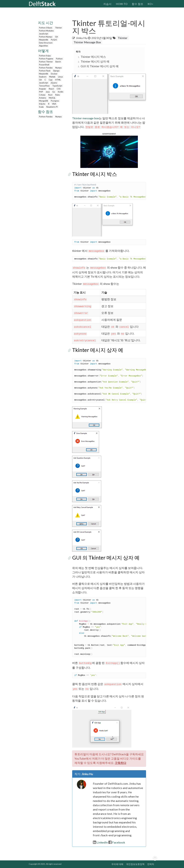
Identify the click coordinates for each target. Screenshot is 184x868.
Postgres (55, 101)
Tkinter (58, 28)
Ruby (57, 95)
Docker (54, 74)
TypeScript (57, 86)
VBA (54, 104)
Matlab (52, 77)
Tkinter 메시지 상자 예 (95, 61)
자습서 (107, 4)
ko (150, 4)
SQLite (42, 104)
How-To (122, 4)
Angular (42, 89)
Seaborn (43, 77)
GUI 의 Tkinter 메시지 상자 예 (100, 66)
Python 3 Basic (46, 28)
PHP (41, 92)
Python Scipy (45, 56)
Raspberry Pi (52, 107)
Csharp (42, 95)
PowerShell (44, 65)
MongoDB (43, 101)
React (51, 89)
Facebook (117, 842)
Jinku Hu (82, 38)
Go (54, 92)
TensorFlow (44, 86)
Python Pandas (46, 68)
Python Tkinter (46, 62)
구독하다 (120, 763)
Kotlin (61, 92)
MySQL (52, 98)
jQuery (54, 83)
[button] (109, 151)
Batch (58, 62)
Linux (60, 77)
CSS (59, 89)
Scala (41, 107)
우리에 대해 (117, 864)
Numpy (59, 68)
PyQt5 (54, 40)
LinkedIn (100, 842)
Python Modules (46, 31)
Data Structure (46, 43)
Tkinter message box (86, 118)
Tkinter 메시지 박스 (93, 57)
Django (56, 71)
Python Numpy (46, 37)
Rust (50, 95)
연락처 (151, 864)
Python (59, 59)
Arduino (43, 98)
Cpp (51, 80)
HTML (58, 80)
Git (56, 37)
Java (48, 92)
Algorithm (43, 46)
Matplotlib (44, 40)
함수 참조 (138, 4)
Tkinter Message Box (87, 42)
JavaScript (44, 34)
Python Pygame (46, 59)
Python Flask (45, 71)
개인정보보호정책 (135, 864)
